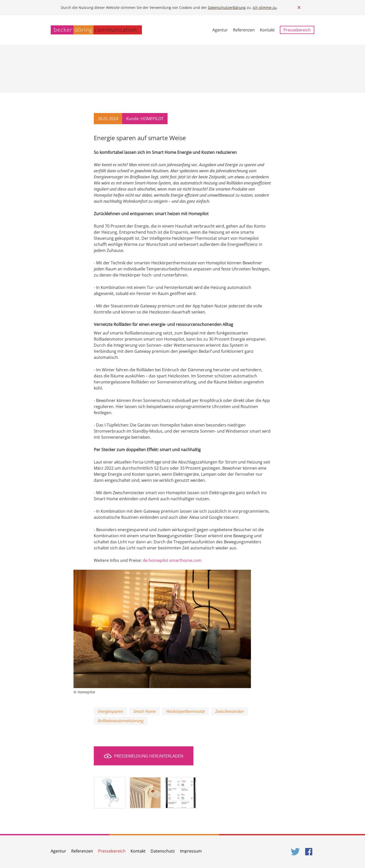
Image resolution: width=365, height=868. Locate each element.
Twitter (296, 852)
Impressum (191, 851)
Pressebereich (297, 30)
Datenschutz (163, 851)
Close (299, 8)
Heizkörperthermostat (185, 711)
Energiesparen (110, 711)
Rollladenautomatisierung (121, 721)
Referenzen (244, 30)
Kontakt (267, 30)
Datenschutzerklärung (227, 7)
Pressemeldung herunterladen (149, 756)
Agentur (220, 30)
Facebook (310, 852)
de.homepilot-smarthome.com (172, 560)
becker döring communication (96, 30)
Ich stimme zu (265, 7)
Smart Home (144, 711)
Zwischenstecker (230, 711)
